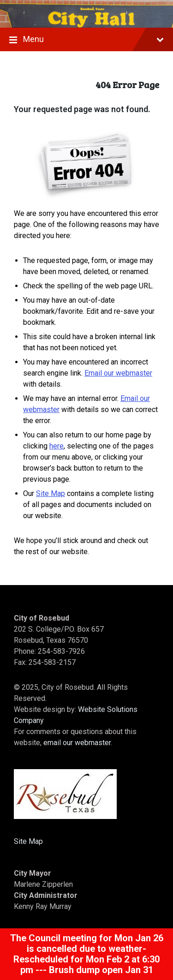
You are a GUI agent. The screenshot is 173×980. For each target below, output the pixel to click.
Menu (86, 40)
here (57, 446)
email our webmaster (77, 743)
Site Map (51, 493)
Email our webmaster (118, 373)
